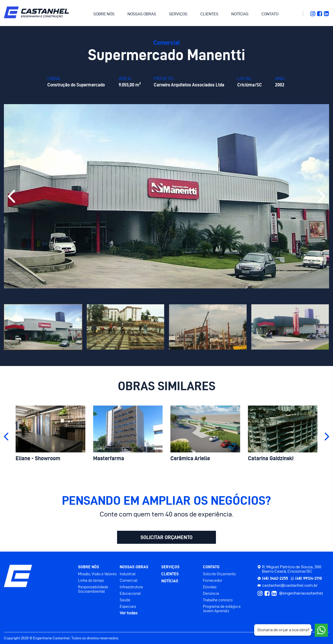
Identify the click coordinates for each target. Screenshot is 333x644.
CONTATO (270, 14)
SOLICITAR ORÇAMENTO (166, 537)
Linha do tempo (91, 580)
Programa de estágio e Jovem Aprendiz (222, 609)
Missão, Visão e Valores (97, 574)
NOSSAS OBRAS (142, 14)
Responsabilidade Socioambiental (93, 589)
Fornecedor (213, 580)
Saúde (125, 600)
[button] (11, 196)
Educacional (130, 593)
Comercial (129, 580)
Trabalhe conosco (218, 600)
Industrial (128, 574)
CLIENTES (209, 14)
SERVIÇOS (178, 14)
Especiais (128, 606)
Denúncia (211, 593)
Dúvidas (210, 587)
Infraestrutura (131, 587)
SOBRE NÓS (104, 14)
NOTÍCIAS (240, 14)
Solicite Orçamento (219, 574)
